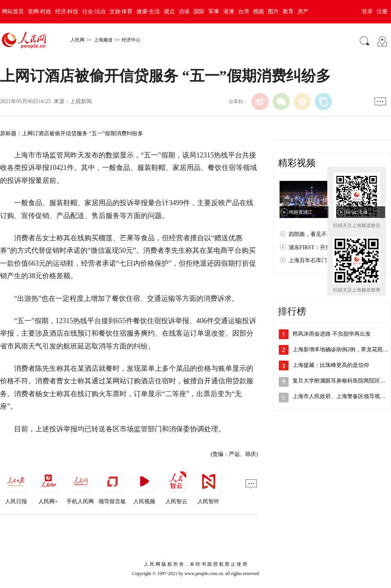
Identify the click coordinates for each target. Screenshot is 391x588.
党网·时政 (39, 12)
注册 (382, 12)
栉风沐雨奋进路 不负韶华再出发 (332, 334)
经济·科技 (67, 12)
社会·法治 (94, 12)
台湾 (244, 12)
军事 (214, 12)
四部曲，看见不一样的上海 (321, 234)
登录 (367, 12)
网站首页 (13, 12)
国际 (199, 12)
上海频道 (103, 40)
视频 (258, 12)
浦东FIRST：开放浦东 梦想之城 (327, 248)
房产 (303, 12)
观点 (169, 12)
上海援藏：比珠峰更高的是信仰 (331, 365)
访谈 (184, 12)
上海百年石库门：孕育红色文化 (327, 260)
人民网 (77, 40)
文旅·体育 (121, 12)
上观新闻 (81, 101)
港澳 (229, 12)
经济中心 (131, 40)
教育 (288, 12)
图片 (273, 12)
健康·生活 (148, 12)
